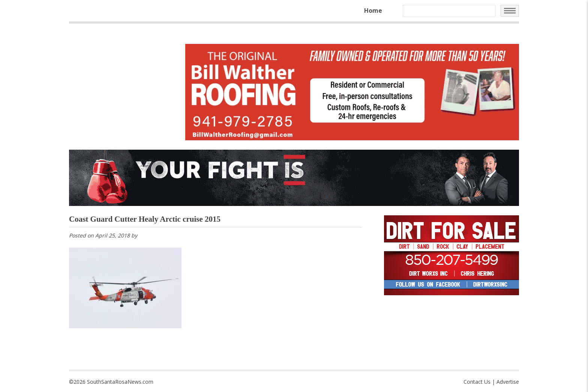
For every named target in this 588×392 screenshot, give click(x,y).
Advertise (508, 382)
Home (373, 11)
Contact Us (477, 382)
